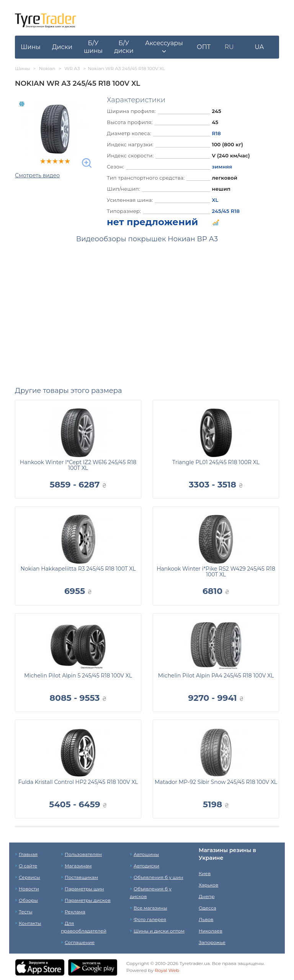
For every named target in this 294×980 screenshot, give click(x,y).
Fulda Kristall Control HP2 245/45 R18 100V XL (78, 782)
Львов (206, 919)
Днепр (207, 896)
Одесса (207, 908)
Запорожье (212, 942)
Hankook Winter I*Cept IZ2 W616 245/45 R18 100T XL (78, 465)
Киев (205, 873)
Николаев (211, 931)
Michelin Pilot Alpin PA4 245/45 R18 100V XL (216, 676)
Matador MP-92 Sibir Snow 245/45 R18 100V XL (216, 782)
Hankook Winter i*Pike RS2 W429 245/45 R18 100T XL (216, 572)
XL (215, 200)
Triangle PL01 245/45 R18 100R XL (216, 462)
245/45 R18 (226, 211)
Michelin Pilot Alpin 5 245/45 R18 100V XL (78, 676)
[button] (164, 47)
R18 (217, 133)
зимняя (222, 167)
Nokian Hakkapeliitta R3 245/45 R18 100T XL (78, 569)
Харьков (208, 885)
